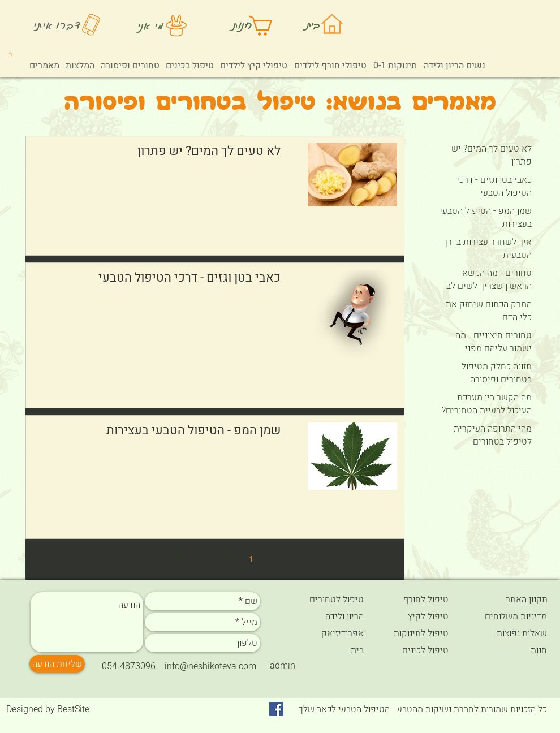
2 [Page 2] (227, 559)
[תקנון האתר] (507, 600)
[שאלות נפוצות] (507, 633)
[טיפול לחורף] (418, 600)
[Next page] (156, 558)
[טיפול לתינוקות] (418, 633)
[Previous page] (274, 558)
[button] (10, 54)
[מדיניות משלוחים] (507, 616)
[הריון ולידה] (324, 616)
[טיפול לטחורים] (324, 600)
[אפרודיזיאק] (324, 633)
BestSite (73, 709)
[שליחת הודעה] (57, 664)
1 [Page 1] (251, 559)
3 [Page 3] (203, 559)
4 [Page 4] (179, 559)
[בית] (324, 650)
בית (313, 24)
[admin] (282, 666)
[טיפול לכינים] (418, 650)
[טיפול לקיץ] (419, 616)
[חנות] (507, 650)
